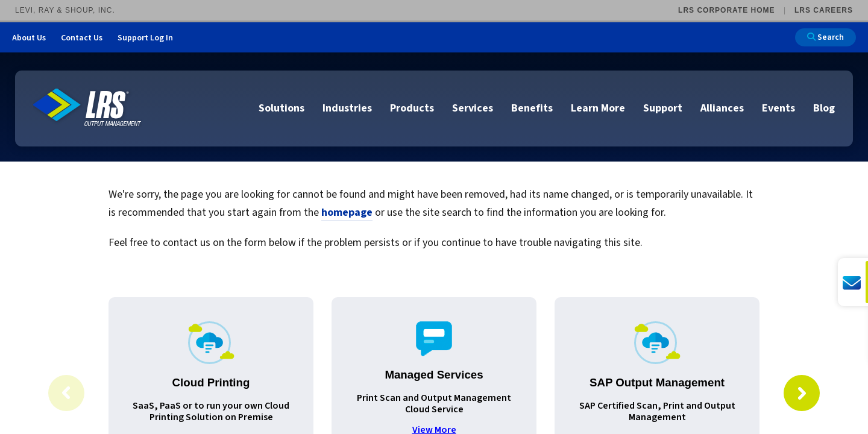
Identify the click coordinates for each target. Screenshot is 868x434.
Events (778, 108)
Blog (824, 108)
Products (412, 108)
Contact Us (82, 38)
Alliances (722, 108)
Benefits (532, 108)
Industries (347, 108)
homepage (347, 213)
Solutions (281, 108)
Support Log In (145, 38)
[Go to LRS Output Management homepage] (87, 108)
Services (473, 108)
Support (663, 108)
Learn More (598, 108)
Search (826, 37)
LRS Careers (824, 10)
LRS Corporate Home (726, 10)
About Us (29, 38)
